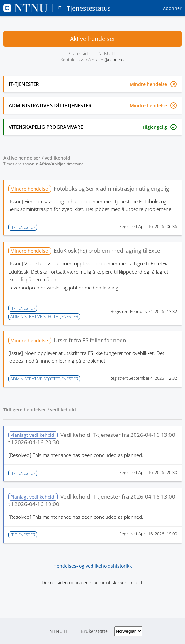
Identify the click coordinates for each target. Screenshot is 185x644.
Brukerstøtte (94, 631)
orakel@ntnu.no (108, 60)
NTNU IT (59, 631)
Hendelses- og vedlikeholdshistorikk (92, 566)
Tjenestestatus (57, 8)
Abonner (172, 8)
